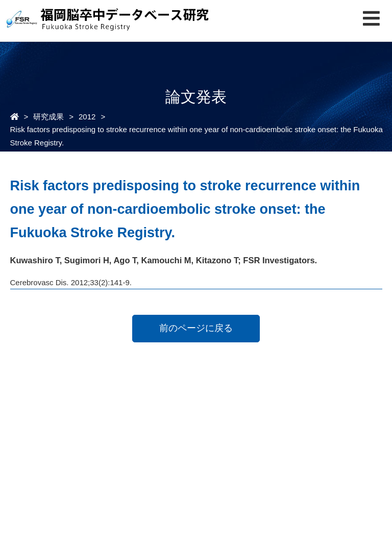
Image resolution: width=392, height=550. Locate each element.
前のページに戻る (196, 328)
